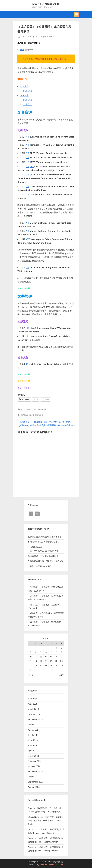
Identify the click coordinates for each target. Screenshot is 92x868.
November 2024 (35, 719)
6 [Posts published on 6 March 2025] (46, 652)
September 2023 (36, 782)
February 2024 (35, 761)
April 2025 (33, 704)
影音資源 (24, 86)
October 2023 (34, 777)
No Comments (50, 37)
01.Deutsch (42, 409)
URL (22, 50)
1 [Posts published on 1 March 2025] (56, 648)
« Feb (30, 675)
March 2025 (33, 709)
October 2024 (34, 725)
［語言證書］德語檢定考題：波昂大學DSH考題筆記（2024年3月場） (46, 821)
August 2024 (34, 730)
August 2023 (34, 787)
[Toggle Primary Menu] (77, 15)
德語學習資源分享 (36, 415)
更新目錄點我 (24, 388)
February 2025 (35, 714)
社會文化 (28, 104)
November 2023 (35, 771)
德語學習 (24, 415)
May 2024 (32, 745)
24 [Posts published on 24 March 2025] (31, 665)
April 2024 (33, 751)
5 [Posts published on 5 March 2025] (41, 652)
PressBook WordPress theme (51, 865)
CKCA (37, 36)
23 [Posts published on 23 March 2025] (61, 661)
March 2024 (33, 756)
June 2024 (33, 740)
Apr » (62, 675)
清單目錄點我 (24, 288)
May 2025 (32, 699)
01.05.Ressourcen (28, 409)
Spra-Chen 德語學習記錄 (46, 4)
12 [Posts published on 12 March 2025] (41, 657)
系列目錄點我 (24, 381)
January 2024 (34, 766)
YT (28, 137)
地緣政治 (28, 91)
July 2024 (32, 735)
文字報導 (24, 95)
